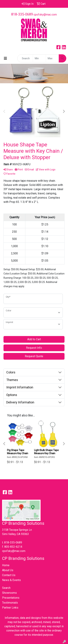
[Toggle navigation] (5, 58)
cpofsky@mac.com (45, 15)
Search (6, 588)
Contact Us (9, 575)
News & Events (11, 580)
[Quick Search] (25, 58)
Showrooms (9, 593)
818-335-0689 (22, 14)
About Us (8, 570)
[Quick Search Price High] (52, 58)
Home (6, 565)
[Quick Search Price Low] (39, 58)
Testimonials (10, 603)
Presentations (11, 598)
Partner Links (10, 608)
